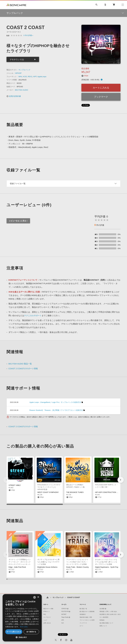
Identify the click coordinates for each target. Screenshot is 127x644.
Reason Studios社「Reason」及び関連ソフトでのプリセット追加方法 (56, 410)
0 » (28, 35)
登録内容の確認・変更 (86, 617)
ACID (25, 77)
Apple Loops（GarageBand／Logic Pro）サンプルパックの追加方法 (55, 402)
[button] (121, 480)
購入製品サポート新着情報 (87, 611)
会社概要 (102, 609)
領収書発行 (83, 614)
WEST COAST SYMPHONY (48, 492)
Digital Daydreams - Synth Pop (107, 567)
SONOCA (64, 609)
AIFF (35, 77)
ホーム (47, 598)
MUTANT (64, 614)
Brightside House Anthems (47, 567)
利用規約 (102, 620)
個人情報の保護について (106, 623)
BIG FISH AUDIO (22, 90)
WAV (20, 77)
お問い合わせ (47, 623)
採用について (103, 626)
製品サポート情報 (48, 609)
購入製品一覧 (83, 609)
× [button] (38, 597)
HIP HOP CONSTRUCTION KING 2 (109, 492)
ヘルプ (45, 620)
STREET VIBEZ (15, 485)
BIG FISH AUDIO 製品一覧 (20, 364)
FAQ (45, 614)
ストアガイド (47, 617)
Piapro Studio (65, 617)
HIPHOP (18, 73)
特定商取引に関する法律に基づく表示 (110, 614)
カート (81, 626)
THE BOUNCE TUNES (75, 492)
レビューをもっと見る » (18, 221)
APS (63, 620)
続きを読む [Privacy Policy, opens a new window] (24, 627)
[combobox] (35, 597)
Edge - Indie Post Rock (17, 567)
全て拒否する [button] (31, 632)
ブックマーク (101, 97)
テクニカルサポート (33, 315)
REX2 (30, 77)
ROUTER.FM (65, 611)
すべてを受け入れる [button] (14, 632)
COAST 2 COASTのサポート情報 (23, 369)
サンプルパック (24, 70)
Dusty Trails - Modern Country (78, 567)
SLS (63, 623)
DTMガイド (47, 611)
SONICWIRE (16, 5)
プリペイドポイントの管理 (87, 620)
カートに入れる (101, 88)
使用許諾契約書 (14, 96)
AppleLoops (42, 77)
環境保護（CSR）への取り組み (108, 611)
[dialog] (22, 618)
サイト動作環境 (104, 617)
